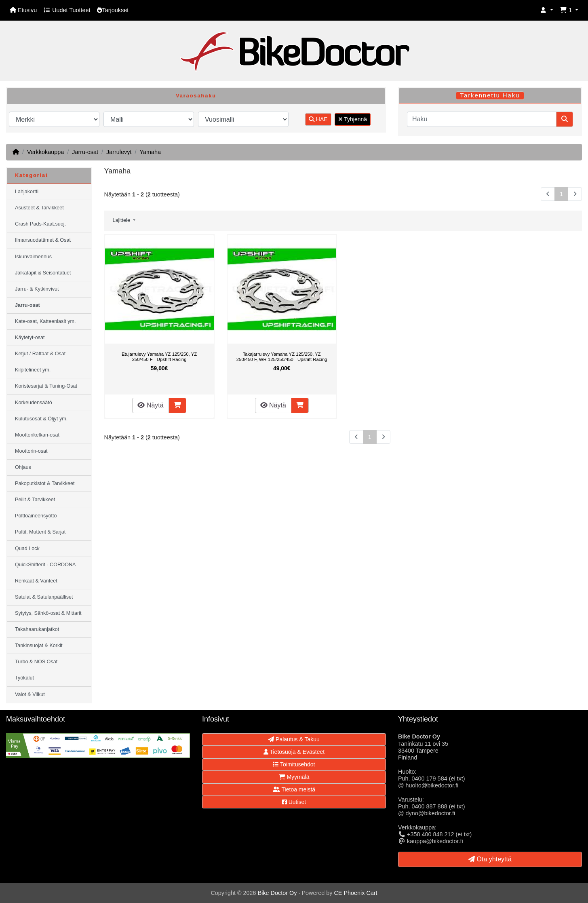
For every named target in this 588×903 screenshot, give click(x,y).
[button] (547, 10)
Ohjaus (23, 467)
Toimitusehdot (294, 764)
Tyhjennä (353, 119)
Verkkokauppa (45, 152)
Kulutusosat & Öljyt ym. (41, 419)
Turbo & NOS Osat (36, 662)
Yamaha (150, 152)
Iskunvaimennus (33, 257)
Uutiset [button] (294, 802)
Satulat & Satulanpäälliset (44, 597)
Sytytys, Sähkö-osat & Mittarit (48, 613)
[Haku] (482, 119)
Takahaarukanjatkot (37, 629)
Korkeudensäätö (34, 403)
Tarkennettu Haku (490, 95)
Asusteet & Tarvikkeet (39, 208)
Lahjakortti (27, 192)
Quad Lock (27, 549)
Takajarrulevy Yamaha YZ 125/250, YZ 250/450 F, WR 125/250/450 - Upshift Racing (282, 357)
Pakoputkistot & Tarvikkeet (45, 483)
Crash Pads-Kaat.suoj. (40, 224)
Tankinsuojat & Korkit (39, 646)
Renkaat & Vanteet (36, 581)
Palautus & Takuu (294, 739)
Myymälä (294, 777)
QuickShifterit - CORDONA (45, 565)
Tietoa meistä (294, 789)
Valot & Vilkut (30, 694)
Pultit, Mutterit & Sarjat (40, 532)
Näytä (150, 405)
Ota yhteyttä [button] (490, 859)
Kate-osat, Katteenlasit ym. (45, 321)
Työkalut (24, 678)
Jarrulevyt (119, 152)
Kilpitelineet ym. (33, 370)
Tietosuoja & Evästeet (294, 752)
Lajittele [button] (122, 220)
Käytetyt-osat (30, 338)
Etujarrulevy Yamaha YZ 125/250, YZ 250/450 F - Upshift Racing (159, 357)
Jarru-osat (85, 152)
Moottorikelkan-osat (37, 435)
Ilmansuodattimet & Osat (43, 240)
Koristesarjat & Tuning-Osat (46, 386)
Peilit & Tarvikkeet (35, 500)
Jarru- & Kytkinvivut (37, 289)
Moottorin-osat (31, 451)
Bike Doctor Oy (277, 893)
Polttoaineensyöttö (36, 516)
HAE (318, 119)
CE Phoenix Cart (355, 893)
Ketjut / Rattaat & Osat (40, 354)
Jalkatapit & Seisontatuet (43, 273)
